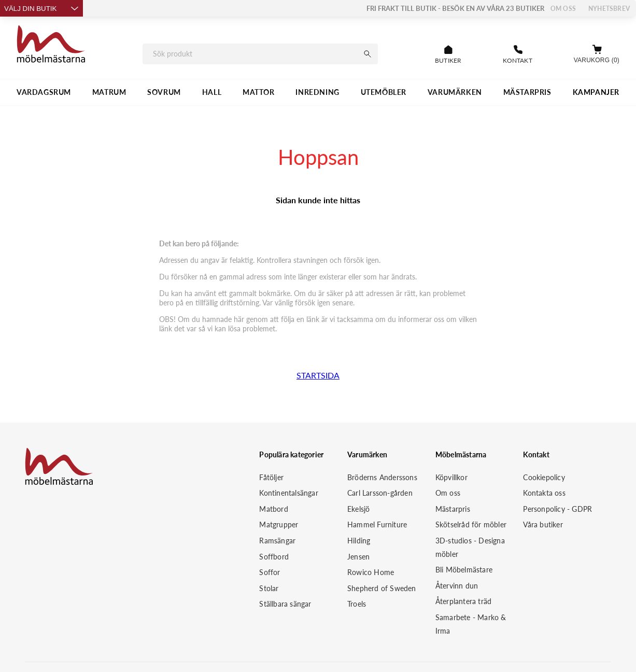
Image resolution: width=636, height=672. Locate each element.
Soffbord (274, 557)
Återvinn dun (457, 586)
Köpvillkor (451, 477)
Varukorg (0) (597, 60)
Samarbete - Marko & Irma (471, 624)
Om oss (563, 9)
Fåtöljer (271, 477)
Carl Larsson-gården (380, 493)
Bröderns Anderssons (382, 477)
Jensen (358, 557)
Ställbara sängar (285, 604)
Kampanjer (596, 92)
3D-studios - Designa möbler (470, 547)
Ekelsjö (358, 509)
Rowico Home (371, 572)
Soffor (270, 572)
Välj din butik (41, 9)
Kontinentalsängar (288, 493)
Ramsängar (277, 541)
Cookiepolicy (544, 477)
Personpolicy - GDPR (557, 509)
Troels (357, 604)
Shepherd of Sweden (382, 588)
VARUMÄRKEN (455, 92)
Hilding (359, 541)
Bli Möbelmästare (464, 570)
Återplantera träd (463, 601)
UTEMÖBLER (384, 92)
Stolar (269, 588)
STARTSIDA (318, 375)
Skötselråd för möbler (471, 524)
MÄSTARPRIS (527, 92)
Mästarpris (453, 509)
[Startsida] (51, 46)
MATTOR (259, 92)
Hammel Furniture (377, 524)
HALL (212, 92)
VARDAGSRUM (44, 92)
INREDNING (317, 92)
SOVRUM (164, 92)
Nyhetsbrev (609, 9)
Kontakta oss (544, 493)
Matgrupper (279, 524)
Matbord (273, 509)
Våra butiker (543, 524)
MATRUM (109, 92)
